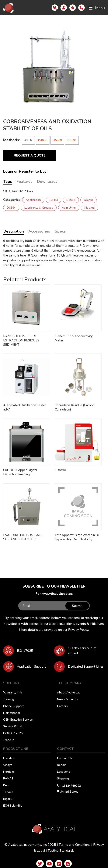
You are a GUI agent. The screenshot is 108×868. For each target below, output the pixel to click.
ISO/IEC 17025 (13, 734)
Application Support (31, 667)
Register (27, 171)
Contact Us (65, 758)
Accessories (39, 231)
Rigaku (8, 799)
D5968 (57, 140)
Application (33, 200)
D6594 (72, 140)
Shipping (63, 779)
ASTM (54, 200)
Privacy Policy (78, 630)
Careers (62, 706)
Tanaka (8, 792)
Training (9, 700)
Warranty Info (13, 693)
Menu (97, 8)
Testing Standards (61, 851)
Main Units (69, 208)
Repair (61, 765)
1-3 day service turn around (82, 651)
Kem (6, 786)
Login (8, 171)
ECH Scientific (13, 806)
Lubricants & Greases (39, 208)
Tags (8, 182)
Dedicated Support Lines (86, 667)
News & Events (67, 700)
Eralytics (9, 758)
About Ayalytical (68, 693)
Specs (60, 231)
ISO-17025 (25, 651)
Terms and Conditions (75, 845)
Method (90, 208)
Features (25, 182)
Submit (77, 606)
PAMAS (8, 779)
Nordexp (9, 772)
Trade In (9, 740)
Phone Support (13, 706)
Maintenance (12, 713)
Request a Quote (30, 155)
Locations (64, 772)
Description (14, 231)
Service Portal (13, 727)
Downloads (47, 182)
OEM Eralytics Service (18, 720)
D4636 (43, 140)
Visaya (8, 765)
